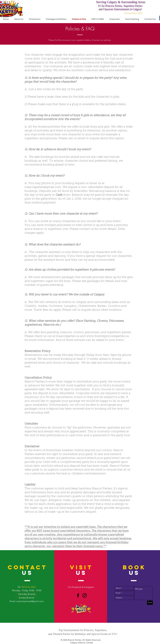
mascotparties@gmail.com (43, 187)
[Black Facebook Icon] (78, 595)
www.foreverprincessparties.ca (108, 336)
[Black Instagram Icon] (85, 595)
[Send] (150, 603)
